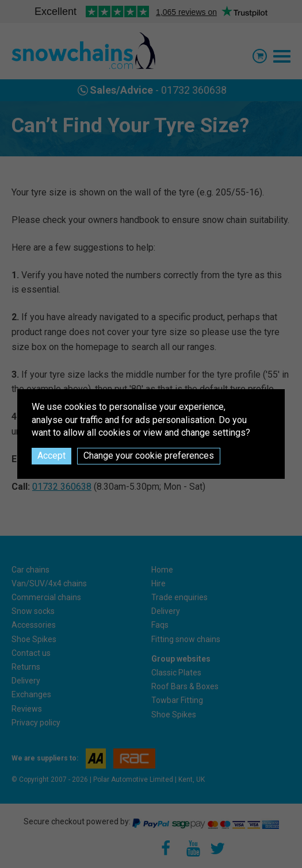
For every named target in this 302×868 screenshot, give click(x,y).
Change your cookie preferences (149, 456)
